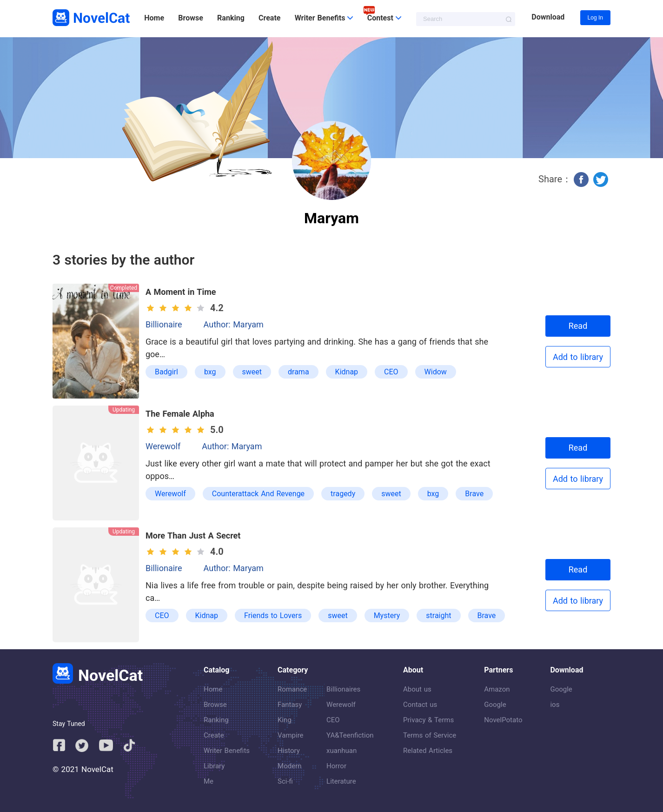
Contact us (420, 705)
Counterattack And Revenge (258, 494)
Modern (289, 766)
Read (578, 326)
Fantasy (290, 705)
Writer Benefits (227, 751)
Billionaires (343, 689)
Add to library (578, 357)
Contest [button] (384, 18)
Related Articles (428, 751)
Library (214, 766)
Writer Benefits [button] (324, 18)
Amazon (497, 689)
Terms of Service (430, 735)
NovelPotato (503, 720)
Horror (336, 766)
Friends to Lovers (273, 616)
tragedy (343, 494)
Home (154, 18)
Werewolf (163, 446)
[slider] (177, 308)
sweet (252, 372)
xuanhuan (341, 751)
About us (417, 689)
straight (438, 616)
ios (555, 705)
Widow (436, 372)
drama (298, 372)
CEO (391, 372)
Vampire (291, 735)
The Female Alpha (180, 414)
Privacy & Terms (428, 720)
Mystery (387, 616)
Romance (292, 689)
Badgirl (166, 372)
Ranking (231, 18)
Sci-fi (285, 781)
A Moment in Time (181, 292)
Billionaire (164, 324)
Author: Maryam (234, 324)
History (289, 751)
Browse (190, 18)
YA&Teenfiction (350, 735)
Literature (341, 781)
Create (269, 18)
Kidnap (347, 372)
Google (495, 705)
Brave (474, 494)
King (285, 720)
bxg (210, 372)
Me (209, 781)
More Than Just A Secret (193, 536)
